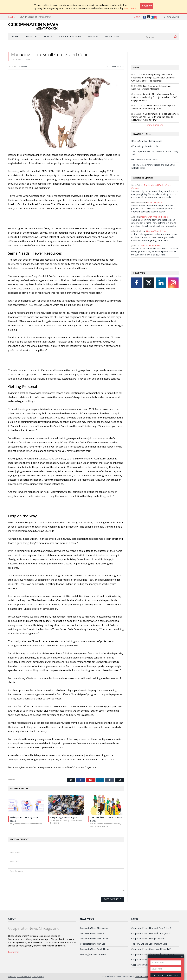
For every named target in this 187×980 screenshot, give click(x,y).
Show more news (155, 125)
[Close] (147, 6)
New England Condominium (93, 954)
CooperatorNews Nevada (92, 933)
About (12, 919)
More (91, 36)
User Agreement (142, 977)
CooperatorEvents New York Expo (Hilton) (151, 928)
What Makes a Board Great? (145, 160)
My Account (112, 36)
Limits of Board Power (157, 231)
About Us (12, 977)
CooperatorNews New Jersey (94, 939)
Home (15, 36)
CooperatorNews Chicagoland (94, 928)
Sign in (137, 17)
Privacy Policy (38, 977)
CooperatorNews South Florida (95, 949)
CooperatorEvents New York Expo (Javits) (151, 933)
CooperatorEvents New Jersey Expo (148, 939)
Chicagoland (171, 17)
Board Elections (155, 202)
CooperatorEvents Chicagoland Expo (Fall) (151, 949)
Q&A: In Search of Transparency (35, 17)
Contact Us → (15, 952)
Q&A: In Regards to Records (145, 146)
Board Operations (115, 67)
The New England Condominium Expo (149, 944)
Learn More (130, 8)
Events (48, 36)
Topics (30, 36)
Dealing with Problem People (154, 217)
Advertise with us (24, 977)
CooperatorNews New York (93, 944)
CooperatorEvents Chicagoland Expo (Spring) (153, 954)
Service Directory (70, 36)
